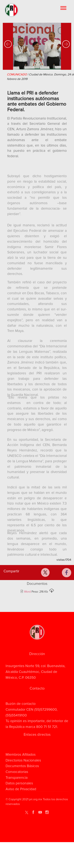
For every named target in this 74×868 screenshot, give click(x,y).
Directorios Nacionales (23, 772)
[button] (8, 48)
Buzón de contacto (21, 711)
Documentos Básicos (22, 777)
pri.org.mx (36, 802)
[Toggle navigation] (64, 8)
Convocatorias (17, 783)
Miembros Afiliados (21, 766)
